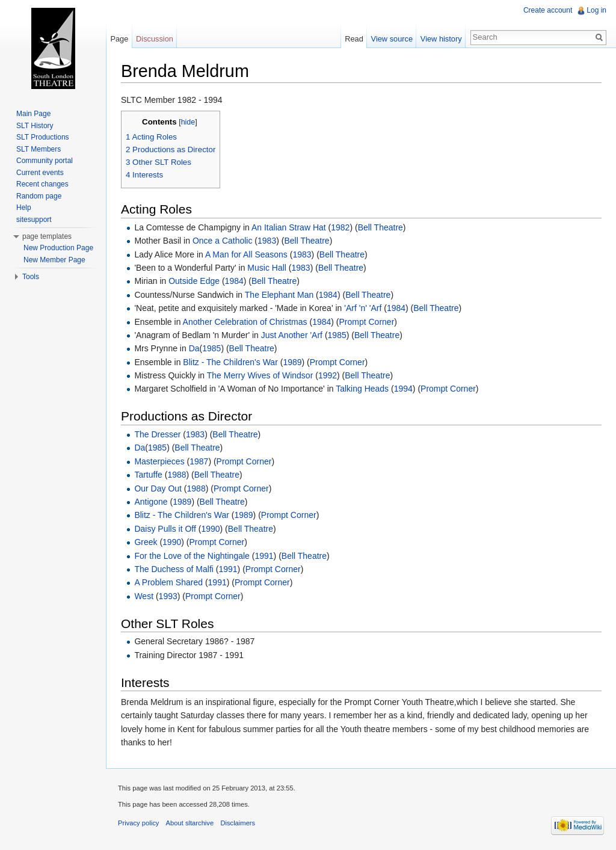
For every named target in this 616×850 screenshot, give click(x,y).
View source (392, 39)
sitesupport (34, 220)
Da (194, 348)
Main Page (33, 114)
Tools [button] (31, 277)
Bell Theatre (380, 227)
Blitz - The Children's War (230, 362)
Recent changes (42, 184)
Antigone (151, 502)
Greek (146, 542)
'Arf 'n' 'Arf (363, 308)
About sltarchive (190, 823)
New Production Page (58, 248)
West (144, 596)
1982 (340, 227)
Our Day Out (158, 488)
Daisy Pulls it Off (165, 529)
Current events (40, 173)
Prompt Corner (367, 322)
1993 (168, 596)
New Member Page (54, 260)
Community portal (45, 161)
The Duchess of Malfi (174, 569)
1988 (177, 475)
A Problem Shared (168, 582)
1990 (210, 529)
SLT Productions (43, 137)
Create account (548, 10)
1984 (234, 281)
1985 (337, 335)
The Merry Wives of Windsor (260, 375)
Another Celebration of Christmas (245, 322)
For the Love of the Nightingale (192, 556)
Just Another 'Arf (292, 335)
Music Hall (267, 268)
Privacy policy (138, 823)
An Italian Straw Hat (289, 227)
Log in (596, 10)
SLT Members (38, 149)
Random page (39, 196)
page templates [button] (47, 236)
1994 (403, 389)
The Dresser (157, 434)
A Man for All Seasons (246, 254)
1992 (328, 375)
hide (188, 122)
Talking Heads (362, 389)
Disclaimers (238, 823)
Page (119, 39)
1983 (267, 241)
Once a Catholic (223, 241)
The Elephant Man (279, 295)
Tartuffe (148, 475)
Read (354, 39)
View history (441, 39)
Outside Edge (194, 281)
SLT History (35, 126)
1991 (264, 556)
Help (24, 208)
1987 (199, 461)
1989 (292, 362)
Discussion (155, 39)
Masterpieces (159, 461)
